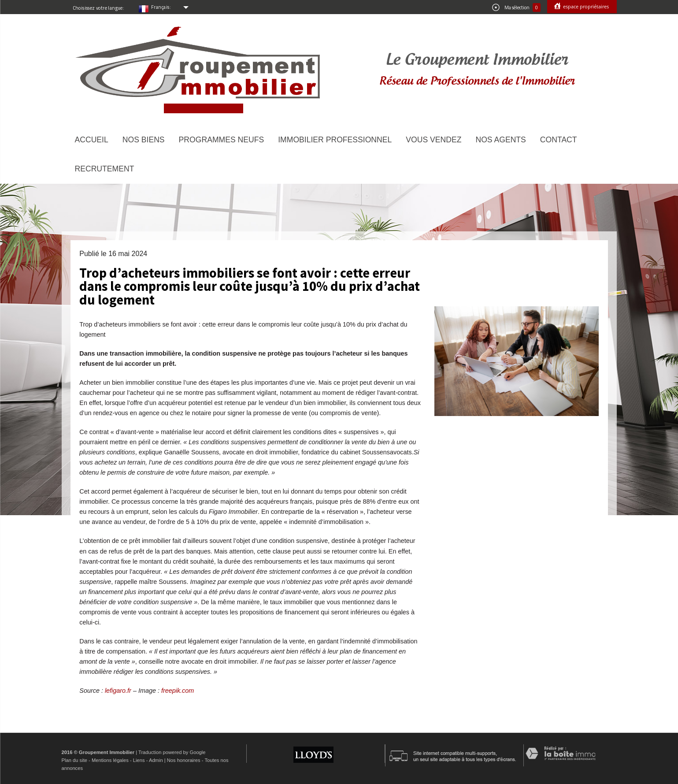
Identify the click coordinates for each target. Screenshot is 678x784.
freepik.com (178, 691)
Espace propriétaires (585, 6)
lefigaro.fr (119, 691)
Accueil (92, 140)
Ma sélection (516, 7)
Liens (139, 760)
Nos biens (144, 140)
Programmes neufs (222, 140)
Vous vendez (433, 140)
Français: (161, 7)
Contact (559, 140)
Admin (156, 760)
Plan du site (74, 760)
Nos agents (500, 140)
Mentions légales (110, 760)
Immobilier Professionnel (335, 140)
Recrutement (105, 169)
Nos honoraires (184, 760)
